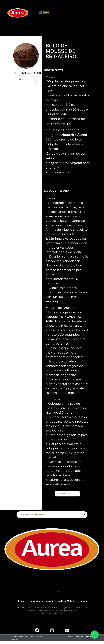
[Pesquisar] (84, 515)
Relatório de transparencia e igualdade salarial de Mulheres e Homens (52, 601)
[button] (37, 27)
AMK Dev (89, 636)
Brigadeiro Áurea (73, 135)
